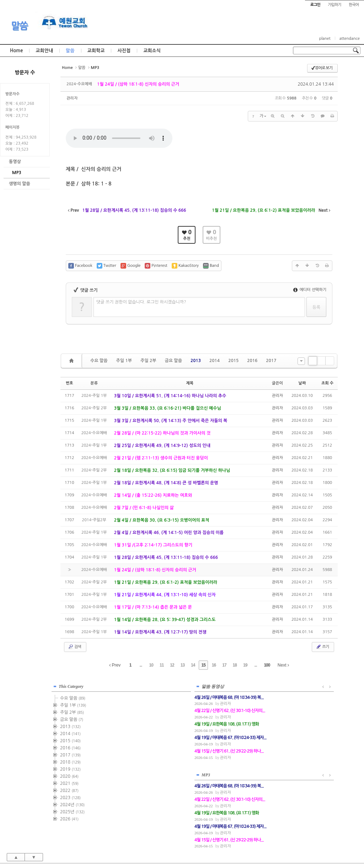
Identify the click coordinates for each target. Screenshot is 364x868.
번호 (69, 383)
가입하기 (334, 5)
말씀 (20, 26)
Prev (115, 665)
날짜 (302, 383)
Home (16, 51)
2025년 (72, 810)
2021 (69, 782)
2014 (215, 361)
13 (183, 665)
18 (235, 665)
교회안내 (44, 51)
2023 (70, 796)
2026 (69, 818)
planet (325, 39)
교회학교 (96, 51)
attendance (350, 39)
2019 (70, 768)
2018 (70, 761)
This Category (71, 685)
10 (151, 665)
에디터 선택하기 (310, 290)
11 (162, 665)
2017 (271, 361)
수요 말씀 (99, 361)
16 (214, 665)
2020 (69, 775)
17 (224, 665)
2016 (252, 361)
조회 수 (327, 383)
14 (193, 665)
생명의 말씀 (20, 184)
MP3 (17, 173)
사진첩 (124, 51)
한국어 (354, 5)
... (141, 665)
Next (283, 665)
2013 (196, 361)
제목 (190, 383)
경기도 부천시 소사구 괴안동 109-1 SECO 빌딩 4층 (194, 847)
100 (267, 665)
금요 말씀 (173, 361)
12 (172, 665)
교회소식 (152, 51)
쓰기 (322, 647)
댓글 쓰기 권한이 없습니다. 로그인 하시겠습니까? (141, 302)
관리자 (72, 98)
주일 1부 (124, 361)
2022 (69, 789)
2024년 (72, 803)
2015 (233, 361)
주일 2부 (148, 361)
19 (245, 665)
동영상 (15, 162)
